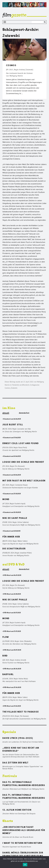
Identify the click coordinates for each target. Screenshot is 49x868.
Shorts (8, 821)
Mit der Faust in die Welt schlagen (24, 481)
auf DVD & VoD (14, 564)
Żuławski (14, 388)
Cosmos (11, 66)
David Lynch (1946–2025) (18, 738)
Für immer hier (11, 537)
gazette (14, 15)
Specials (9, 732)
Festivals (10, 776)
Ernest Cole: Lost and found (21, 444)
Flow (6, 637)
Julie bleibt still (13, 425)
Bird (5, 656)
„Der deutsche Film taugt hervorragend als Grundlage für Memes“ (24, 830)
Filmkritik (15, 385)
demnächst (24, 413)
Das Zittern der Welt (15, 763)
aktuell (6, 413)
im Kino (9, 408)
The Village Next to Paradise (21, 712)
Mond (6, 500)
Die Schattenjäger (14, 549)
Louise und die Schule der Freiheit (23, 462)
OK (25, 865)
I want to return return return (22, 843)
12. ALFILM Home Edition (17, 810)
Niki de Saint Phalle (15, 518)
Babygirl (8, 675)
